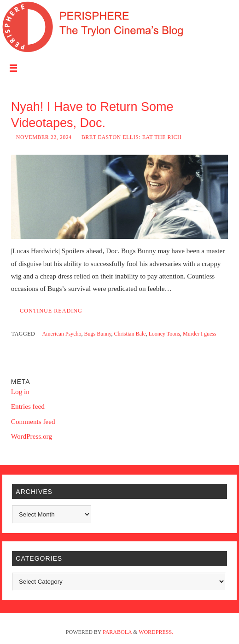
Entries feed (28, 406)
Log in (20, 392)
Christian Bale (130, 334)
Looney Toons (164, 334)
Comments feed (33, 421)
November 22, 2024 (44, 137)
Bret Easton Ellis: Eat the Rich (132, 137)
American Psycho (62, 334)
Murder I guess (200, 334)
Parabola (117, 632)
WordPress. (156, 632)
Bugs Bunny (98, 334)
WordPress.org (32, 436)
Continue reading (51, 311)
